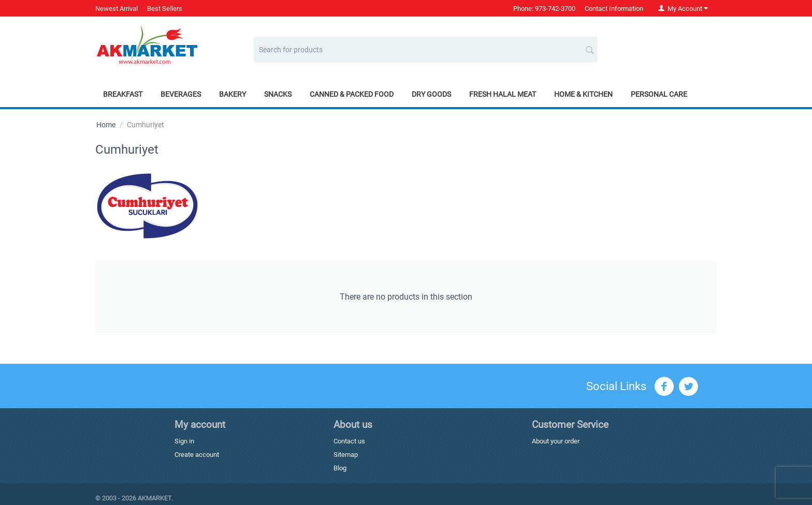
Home (106, 125)
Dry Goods (431, 94)
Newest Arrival (117, 9)
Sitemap (346, 455)
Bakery (233, 94)
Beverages (181, 94)
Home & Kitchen (583, 94)
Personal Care (659, 94)
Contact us (349, 441)
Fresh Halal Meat (503, 94)
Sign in (184, 441)
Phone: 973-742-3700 (544, 9)
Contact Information (614, 9)
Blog (340, 468)
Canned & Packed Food (352, 94)
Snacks (278, 94)
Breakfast (123, 94)
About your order (556, 441)
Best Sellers (165, 9)
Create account (197, 455)
